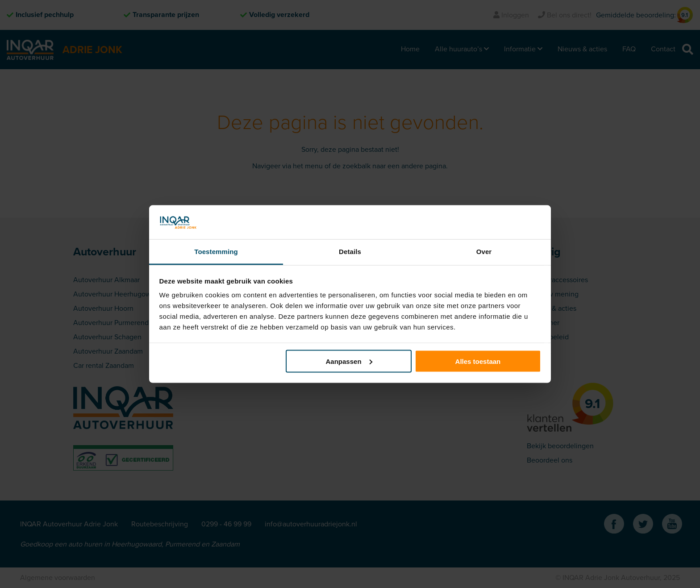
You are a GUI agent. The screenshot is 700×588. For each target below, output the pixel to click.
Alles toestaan (478, 361)
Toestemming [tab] (216, 252)
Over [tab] (484, 252)
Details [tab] (350, 252)
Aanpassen (349, 361)
